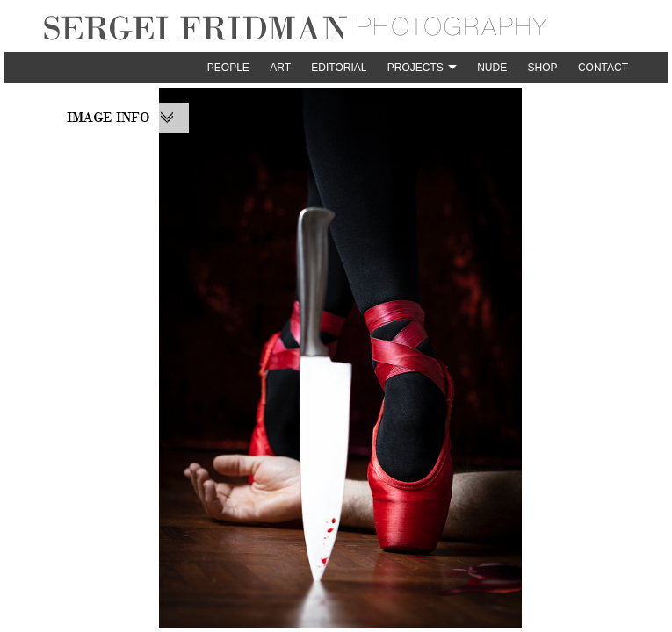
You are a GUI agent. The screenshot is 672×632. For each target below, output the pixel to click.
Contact (603, 68)
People (228, 68)
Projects (415, 68)
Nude (492, 68)
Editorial (339, 68)
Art (280, 68)
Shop (543, 68)
